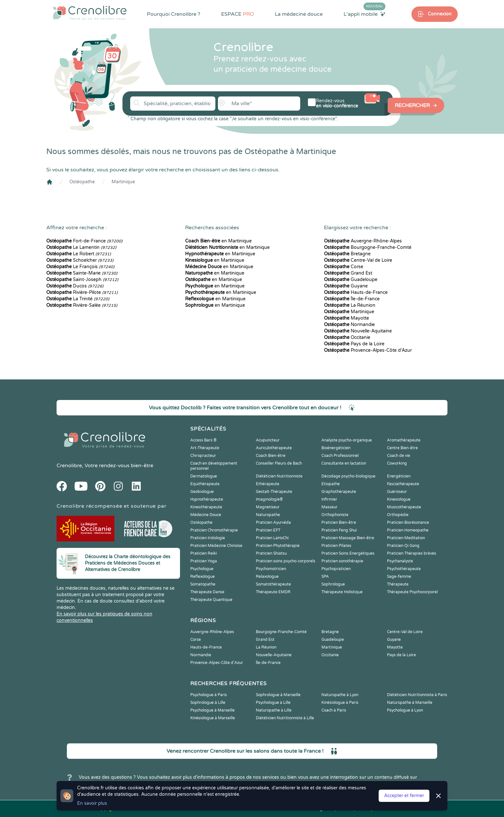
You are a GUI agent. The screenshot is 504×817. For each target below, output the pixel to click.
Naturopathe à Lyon (340, 695)
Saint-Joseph (82, 280)
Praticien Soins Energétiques (348, 553)
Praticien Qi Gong (403, 546)
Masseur (329, 507)
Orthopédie (398, 515)
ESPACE (238, 14)
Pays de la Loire (354, 344)
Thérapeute (398, 584)
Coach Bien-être (271, 456)
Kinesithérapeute (206, 507)
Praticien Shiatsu (271, 553)
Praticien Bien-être (339, 522)
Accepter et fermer (404, 796)
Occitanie (347, 337)
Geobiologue (202, 492)
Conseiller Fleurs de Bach (279, 463)
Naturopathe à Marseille (410, 703)
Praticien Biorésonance (408, 522)
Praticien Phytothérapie (278, 546)
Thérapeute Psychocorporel (412, 592)
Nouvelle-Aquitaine (358, 331)
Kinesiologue (399, 499)
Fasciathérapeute (403, 484)
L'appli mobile (364, 14)
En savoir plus (92, 803)
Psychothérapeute (404, 569)
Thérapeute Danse (207, 592)
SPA (325, 576)
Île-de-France (352, 299)
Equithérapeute (205, 484)
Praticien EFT (268, 530)
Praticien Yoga (204, 561)
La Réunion (350, 305)
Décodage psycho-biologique (348, 476)
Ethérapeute (268, 484)
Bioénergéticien (336, 448)
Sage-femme (399, 576)
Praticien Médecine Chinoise (216, 546)
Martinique (123, 182)
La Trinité (78, 299)
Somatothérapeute (273, 584)
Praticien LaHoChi (272, 538)
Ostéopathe (82, 182)
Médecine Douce (206, 515)
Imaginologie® (269, 499)
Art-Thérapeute (205, 448)
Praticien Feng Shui (339, 530)
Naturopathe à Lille (274, 710)
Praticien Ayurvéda (273, 522)
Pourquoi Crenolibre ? (174, 14)
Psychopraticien (336, 569)
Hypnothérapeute (207, 499)
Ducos (75, 286)
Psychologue (202, 569)
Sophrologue (333, 584)
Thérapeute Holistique (342, 592)
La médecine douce (299, 14)
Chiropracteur (203, 456)
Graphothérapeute (339, 492)
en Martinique (218, 241)
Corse (344, 267)
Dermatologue (204, 476)
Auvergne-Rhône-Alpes (363, 241)
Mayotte (346, 318)
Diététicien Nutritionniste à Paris (417, 695)
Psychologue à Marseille (212, 710)
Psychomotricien (271, 569)
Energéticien (399, 476)
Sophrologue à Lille (208, 703)
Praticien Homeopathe (408, 530)
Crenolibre (69, 466)
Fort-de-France (84, 241)
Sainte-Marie (82, 273)
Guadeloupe (351, 280)
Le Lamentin (81, 247)
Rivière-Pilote (82, 292)
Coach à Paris (334, 710)
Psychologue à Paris (209, 695)
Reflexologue (203, 576)
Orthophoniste (335, 515)
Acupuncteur (268, 440)
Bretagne (347, 254)
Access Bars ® (203, 440)
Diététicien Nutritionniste (279, 476)
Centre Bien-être (402, 448)
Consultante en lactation (344, 463)
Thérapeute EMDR (273, 592)
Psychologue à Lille (273, 703)
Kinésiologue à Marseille (213, 718)
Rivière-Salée (82, 305)
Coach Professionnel (340, 456)
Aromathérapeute (404, 440)
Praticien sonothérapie (342, 561)
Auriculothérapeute (274, 448)
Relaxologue (267, 576)
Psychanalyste (400, 561)
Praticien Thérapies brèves (412, 553)
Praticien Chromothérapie (214, 530)
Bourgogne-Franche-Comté (368, 247)
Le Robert (79, 254)
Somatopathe (203, 584)
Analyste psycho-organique (347, 440)
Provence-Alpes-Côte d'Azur (368, 350)
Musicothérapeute (404, 507)
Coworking (397, 463)
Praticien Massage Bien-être (348, 538)
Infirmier (329, 499)
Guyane (346, 286)
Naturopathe (268, 515)
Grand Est (348, 273)
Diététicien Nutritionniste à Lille (285, 718)
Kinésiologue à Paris (340, 703)
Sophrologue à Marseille (278, 695)
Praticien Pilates (336, 546)
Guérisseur (397, 492)
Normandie (349, 325)
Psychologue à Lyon (405, 710)
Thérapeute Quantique (211, 600)
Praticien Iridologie (208, 538)
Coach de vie (399, 456)
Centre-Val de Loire (358, 260)
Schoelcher (80, 260)
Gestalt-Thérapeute (274, 492)
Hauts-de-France (356, 292)
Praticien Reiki (204, 553)
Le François (80, 267)
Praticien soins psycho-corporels (286, 561)
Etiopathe (331, 484)
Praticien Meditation (406, 538)
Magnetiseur (268, 507)
